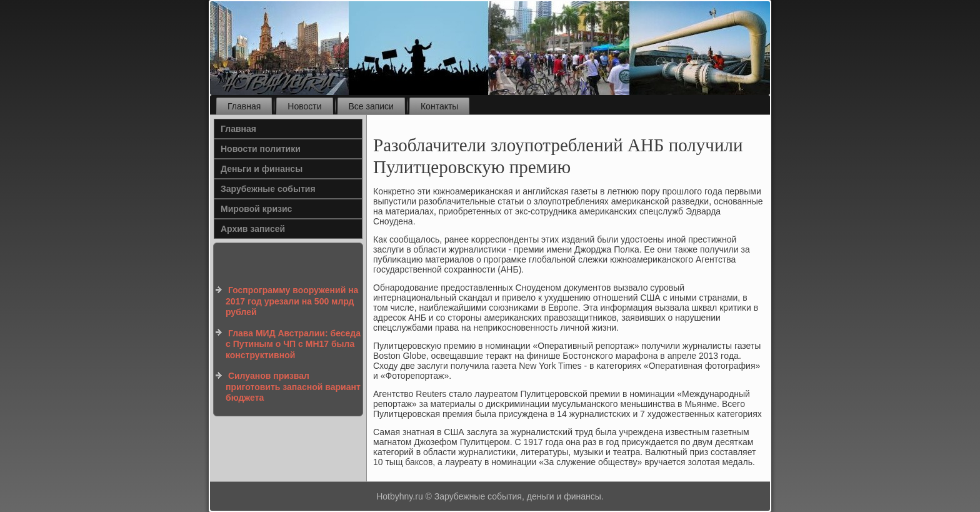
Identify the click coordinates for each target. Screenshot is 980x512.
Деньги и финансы (262, 169)
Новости (304, 106)
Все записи (371, 106)
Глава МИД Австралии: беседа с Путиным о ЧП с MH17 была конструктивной (293, 344)
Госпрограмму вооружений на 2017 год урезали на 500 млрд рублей (292, 301)
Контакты (439, 106)
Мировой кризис (256, 209)
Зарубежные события (268, 189)
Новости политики (261, 149)
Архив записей (253, 229)
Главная (244, 106)
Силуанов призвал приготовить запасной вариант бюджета (293, 387)
